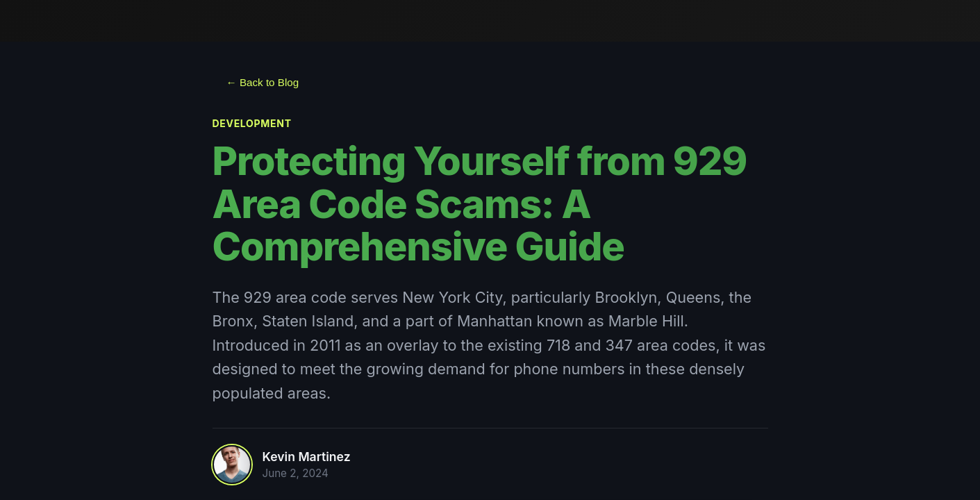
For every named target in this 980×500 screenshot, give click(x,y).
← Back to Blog (263, 82)
